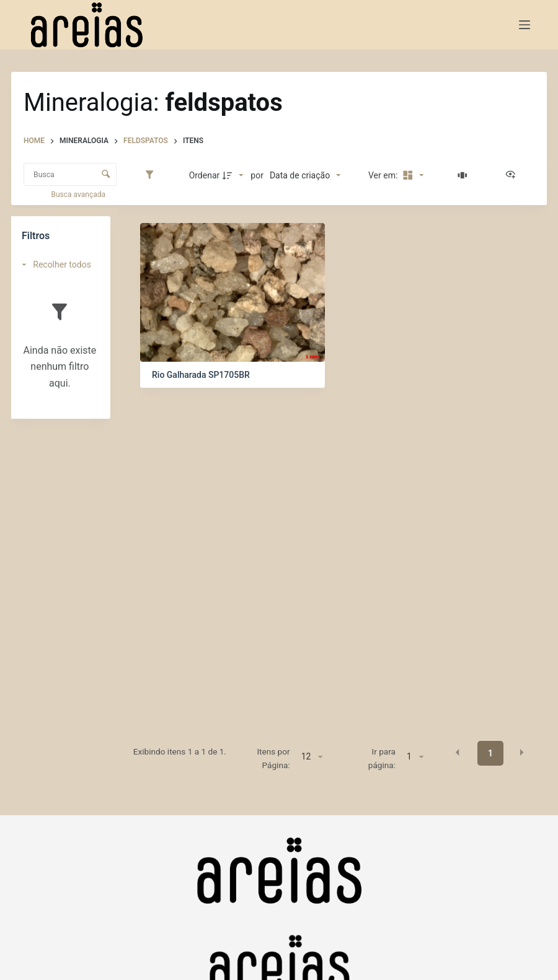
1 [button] (490, 753)
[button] (458, 753)
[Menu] (525, 25)
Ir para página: (382, 758)
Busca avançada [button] (79, 195)
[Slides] (464, 175)
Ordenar (205, 175)
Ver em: (384, 175)
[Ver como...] (513, 175)
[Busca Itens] (70, 174)
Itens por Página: (273, 758)
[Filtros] (153, 175)
